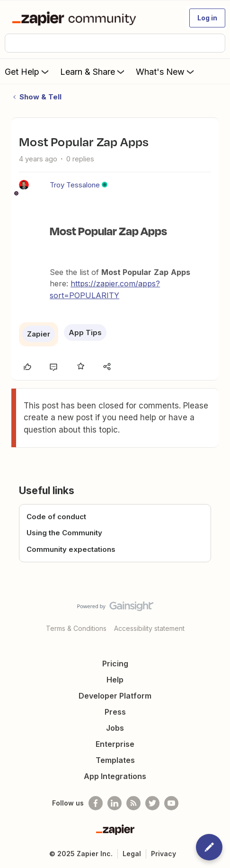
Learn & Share (93, 71)
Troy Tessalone (75, 185)
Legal (132, 854)
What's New (166, 71)
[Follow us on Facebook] (96, 803)
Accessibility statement (149, 628)
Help (115, 680)
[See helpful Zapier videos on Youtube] (171, 803)
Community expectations (71, 549)
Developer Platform (115, 696)
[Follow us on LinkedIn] (115, 803)
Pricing (115, 664)
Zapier (39, 334)
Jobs (115, 728)
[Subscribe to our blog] (133, 803)
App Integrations (115, 776)
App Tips (85, 332)
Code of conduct (56, 517)
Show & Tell (40, 97)
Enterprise (115, 744)
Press (115, 712)
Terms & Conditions (76, 628)
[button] (207, 18)
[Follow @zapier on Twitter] (152, 803)
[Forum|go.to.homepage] (76, 18)
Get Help (28, 71)
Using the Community (64, 533)
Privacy (164, 854)
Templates (115, 760)
